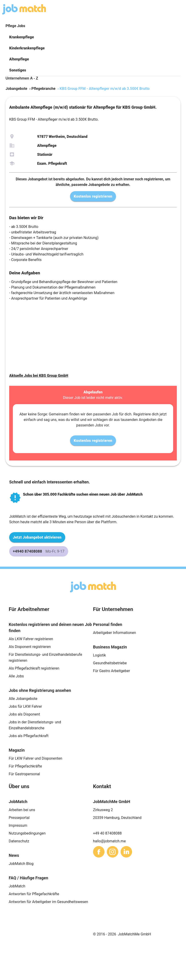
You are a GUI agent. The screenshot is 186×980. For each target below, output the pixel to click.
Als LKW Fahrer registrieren (31, 639)
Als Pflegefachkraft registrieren (34, 668)
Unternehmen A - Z (22, 78)
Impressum (18, 825)
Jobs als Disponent (24, 714)
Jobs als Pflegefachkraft (29, 736)
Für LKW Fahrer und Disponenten (35, 758)
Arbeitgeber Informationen (114, 633)
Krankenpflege (22, 37)
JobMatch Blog (21, 864)
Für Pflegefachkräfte (25, 766)
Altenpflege (19, 59)
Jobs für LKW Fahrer (25, 706)
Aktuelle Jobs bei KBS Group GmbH (39, 376)
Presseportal (19, 818)
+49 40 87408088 (107, 833)
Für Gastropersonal (24, 774)
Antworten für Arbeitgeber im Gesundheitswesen (48, 902)
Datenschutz (19, 841)
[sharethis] (99, 852)
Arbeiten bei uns (22, 810)
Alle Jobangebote (23, 699)
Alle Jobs (16, 676)
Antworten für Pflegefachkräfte (34, 894)
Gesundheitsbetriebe (110, 663)
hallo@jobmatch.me (109, 841)
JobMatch (17, 886)
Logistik (99, 655)
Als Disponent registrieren (30, 647)
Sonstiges (18, 70)
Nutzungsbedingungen (27, 833)
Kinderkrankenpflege (27, 48)
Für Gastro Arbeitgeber (111, 671)
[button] (93, 37)
